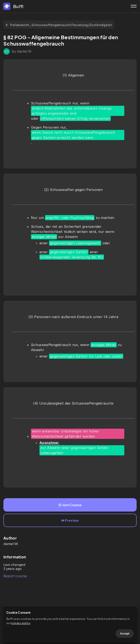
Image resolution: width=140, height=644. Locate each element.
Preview (70, 520)
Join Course (70, 505)
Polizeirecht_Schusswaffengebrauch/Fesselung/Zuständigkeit (59, 25)
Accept (125, 634)
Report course (15, 576)
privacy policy (21, 623)
